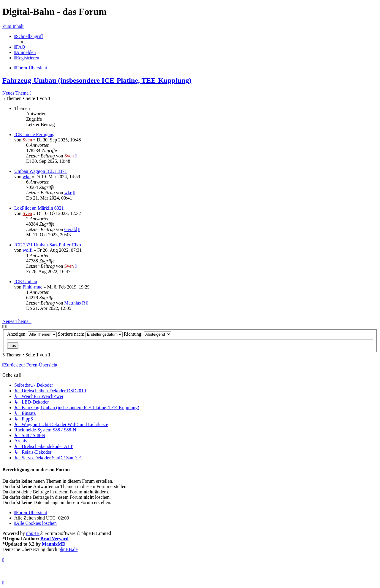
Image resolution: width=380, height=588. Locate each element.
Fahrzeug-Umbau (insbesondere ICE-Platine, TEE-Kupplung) (97, 80)
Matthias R (75, 303)
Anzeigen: (32, 334)
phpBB (33, 533)
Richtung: (148, 334)
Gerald (71, 229)
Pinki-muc (33, 287)
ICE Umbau (26, 282)
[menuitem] (20, 47)
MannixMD (54, 544)
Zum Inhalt (13, 26)
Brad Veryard (54, 539)
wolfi (28, 250)
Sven (27, 140)
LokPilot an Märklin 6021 (39, 208)
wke (27, 177)
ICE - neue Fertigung (34, 134)
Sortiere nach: (90, 334)
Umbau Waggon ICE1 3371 (41, 171)
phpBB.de (68, 549)
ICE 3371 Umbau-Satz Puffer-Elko (48, 245)
